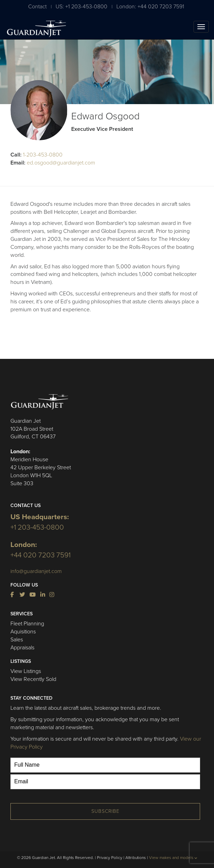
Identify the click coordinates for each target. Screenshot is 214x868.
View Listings (26, 671)
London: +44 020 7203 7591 (150, 6)
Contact (37, 6)
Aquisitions (23, 632)
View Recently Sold (33, 679)
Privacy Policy (110, 858)
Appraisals (22, 648)
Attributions (136, 858)
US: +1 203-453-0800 (81, 6)
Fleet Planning (27, 624)
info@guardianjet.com (36, 571)
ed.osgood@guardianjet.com (61, 163)
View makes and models (173, 858)
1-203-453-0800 (43, 155)
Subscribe (105, 811)
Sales (17, 640)
